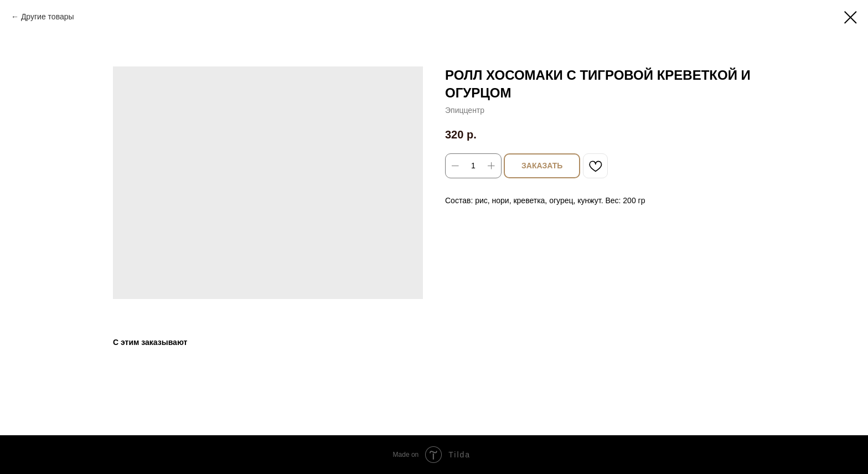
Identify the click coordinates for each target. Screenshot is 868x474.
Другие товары (48, 17)
